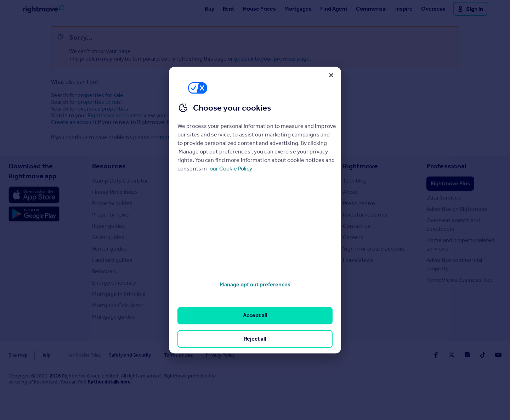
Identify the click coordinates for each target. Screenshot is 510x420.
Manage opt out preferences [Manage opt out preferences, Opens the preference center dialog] (255, 284)
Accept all (255, 316)
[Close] (331, 75)
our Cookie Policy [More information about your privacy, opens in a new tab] (231, 169)
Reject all (255, 339)
